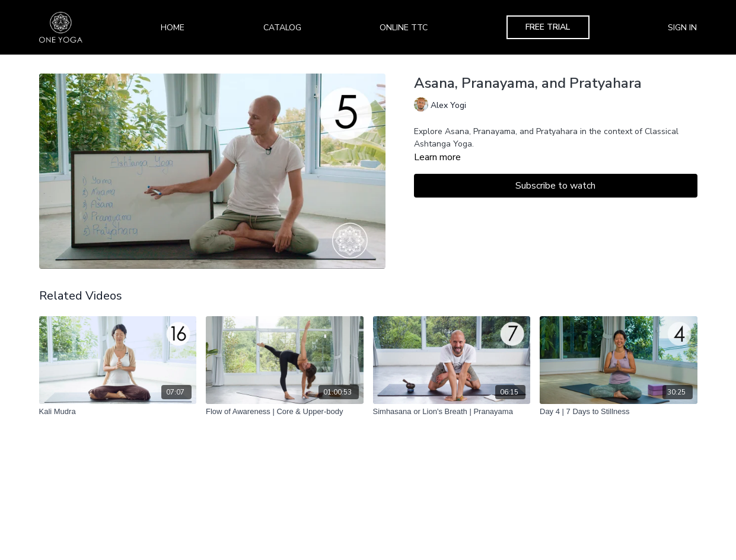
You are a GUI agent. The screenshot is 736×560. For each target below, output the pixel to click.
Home (173, 28)
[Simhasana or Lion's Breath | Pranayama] (452, 412)
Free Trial (548, 27)
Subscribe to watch (555, 186)
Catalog (282, 28)
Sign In (682, 28)
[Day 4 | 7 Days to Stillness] (619, 412)
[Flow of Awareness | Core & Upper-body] (285, 412)
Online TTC (404, 28)
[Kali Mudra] (118, 412)
